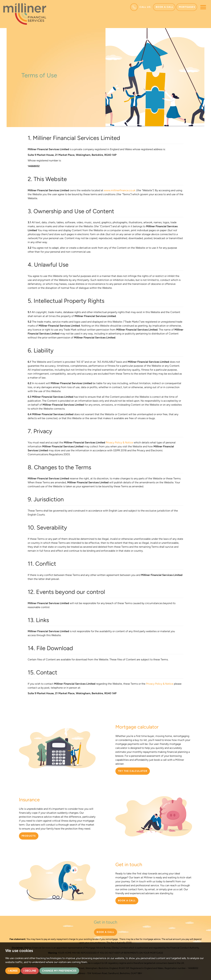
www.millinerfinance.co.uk (120, 190)
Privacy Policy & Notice (119, 442)
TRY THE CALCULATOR (133, 771)
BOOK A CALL (127, 901)
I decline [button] (30, 971)
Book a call (165, 7)
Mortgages (187, 7)
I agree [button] (13, 971)
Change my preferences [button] (59, 971)
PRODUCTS (29, 836)
